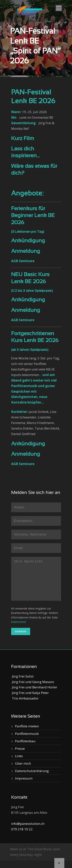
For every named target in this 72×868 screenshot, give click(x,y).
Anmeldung (26, 251)
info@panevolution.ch (28, 831)
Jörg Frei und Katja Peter (30, 700)
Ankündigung (28, 241)
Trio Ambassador (25, 706)
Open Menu (59, 8)
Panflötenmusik (27, 741)
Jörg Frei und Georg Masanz (33, 689)
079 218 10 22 (22, 837)
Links (19, 764)
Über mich (23, 771)
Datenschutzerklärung (32, 778)
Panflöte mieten (27, 734)
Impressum (24, 786)
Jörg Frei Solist (22, 684)
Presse (20, 756)
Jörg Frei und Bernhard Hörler (34, 695)
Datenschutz (19, 629)
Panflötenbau (25, 749)
